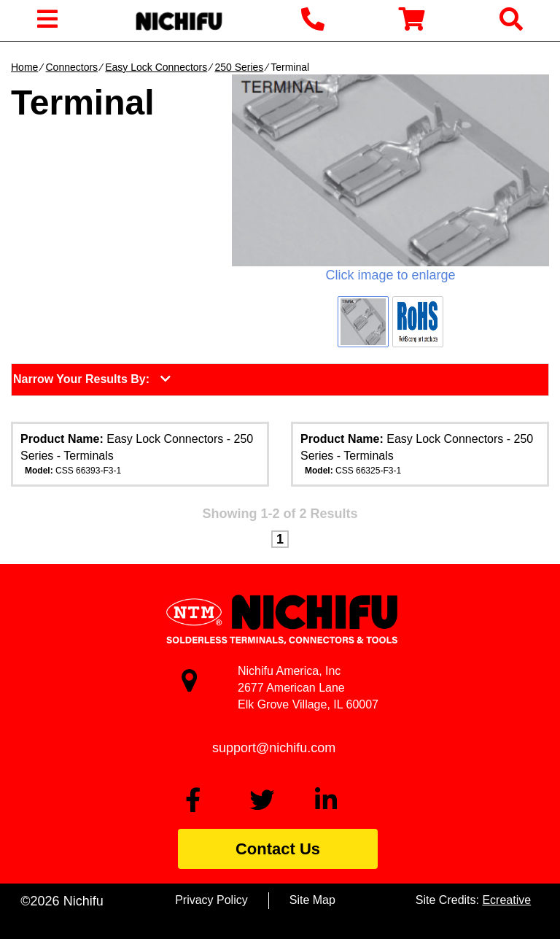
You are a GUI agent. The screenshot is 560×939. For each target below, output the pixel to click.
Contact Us (278, 849)
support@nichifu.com (274, 748)
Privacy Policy (211, 900)
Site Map (312, 900)
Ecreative (506, 900)
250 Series (239, 67)
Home (24, 67)
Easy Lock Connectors (156, 67)
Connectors (71, 67)
